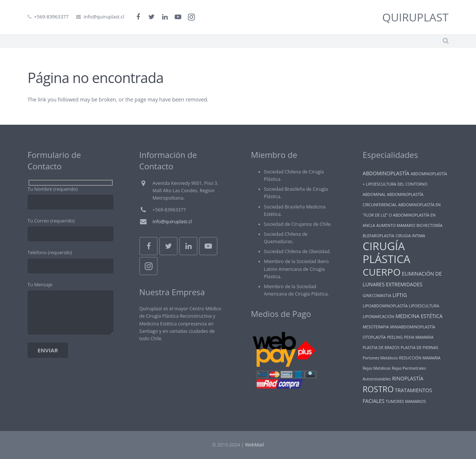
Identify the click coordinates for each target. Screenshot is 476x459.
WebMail (254, 445)
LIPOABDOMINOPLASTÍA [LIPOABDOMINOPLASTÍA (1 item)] (385, 306)
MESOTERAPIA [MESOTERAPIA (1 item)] (376, 327)
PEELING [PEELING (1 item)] (395, 337)
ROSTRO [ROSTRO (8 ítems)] (378, 389)
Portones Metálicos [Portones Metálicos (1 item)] (380, 358)
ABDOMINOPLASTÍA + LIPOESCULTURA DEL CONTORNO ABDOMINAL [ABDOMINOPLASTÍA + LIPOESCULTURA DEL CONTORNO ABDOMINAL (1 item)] (405, 184)
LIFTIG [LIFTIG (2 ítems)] (400, 295)
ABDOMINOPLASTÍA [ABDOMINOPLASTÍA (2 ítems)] (386, 173)
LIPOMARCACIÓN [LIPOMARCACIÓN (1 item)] (379, 317)
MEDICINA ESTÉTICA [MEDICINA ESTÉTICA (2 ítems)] (419, 316)
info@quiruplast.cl (104, 17)
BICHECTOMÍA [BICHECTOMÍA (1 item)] (430, 225)
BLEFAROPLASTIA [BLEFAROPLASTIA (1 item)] (379, 236)
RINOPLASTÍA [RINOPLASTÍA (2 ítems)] (408, 378)
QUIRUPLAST (415, 17)
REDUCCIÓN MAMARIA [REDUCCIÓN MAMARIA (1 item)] (420, 358)
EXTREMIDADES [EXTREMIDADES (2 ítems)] (404, 284)
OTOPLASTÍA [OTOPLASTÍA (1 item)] (374, 337)
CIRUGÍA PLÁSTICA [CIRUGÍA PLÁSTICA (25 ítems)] (386, 253)
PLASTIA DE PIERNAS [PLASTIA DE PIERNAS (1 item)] (420, 348)
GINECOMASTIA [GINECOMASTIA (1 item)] (377, 296)
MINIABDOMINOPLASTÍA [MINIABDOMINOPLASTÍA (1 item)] (412, 327)
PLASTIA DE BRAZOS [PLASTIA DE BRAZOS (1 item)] (381, 348)
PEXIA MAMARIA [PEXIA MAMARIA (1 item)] (419, 337)
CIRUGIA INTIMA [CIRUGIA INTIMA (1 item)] (410, 236)
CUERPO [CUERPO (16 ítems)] (382, 272)
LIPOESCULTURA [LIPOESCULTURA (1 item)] (424, 306)
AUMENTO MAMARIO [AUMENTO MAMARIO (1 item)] (396, 225)
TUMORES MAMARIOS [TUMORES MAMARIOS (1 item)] (406, 401)
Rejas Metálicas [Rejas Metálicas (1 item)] (377, 368)
